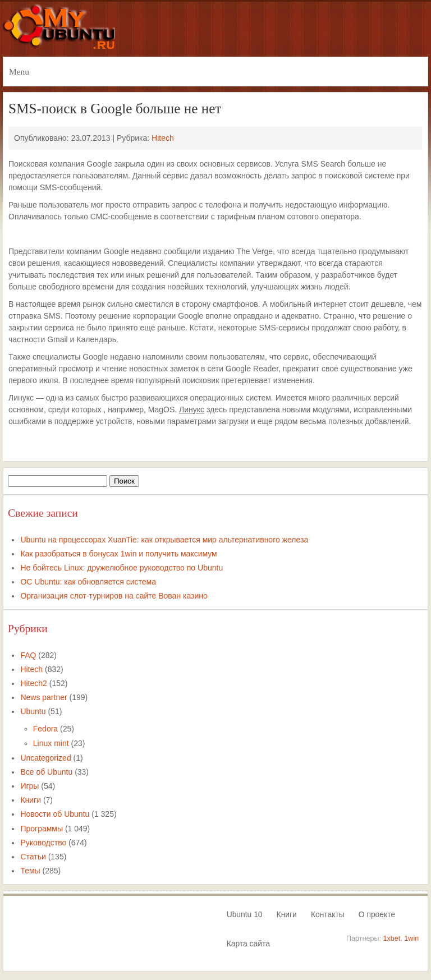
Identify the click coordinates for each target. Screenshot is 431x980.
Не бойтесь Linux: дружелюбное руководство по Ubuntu (121, 568)
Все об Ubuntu (46, 772)
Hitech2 (33, 683)
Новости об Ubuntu (55, 814)
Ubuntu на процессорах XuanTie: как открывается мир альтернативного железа (164, 540)
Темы (30, 871)
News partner (43, 697)
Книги (31, 800)
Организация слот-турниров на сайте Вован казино (114, 596)
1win (411, 938)
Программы (42, 829)
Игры (29, 786)
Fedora (45, 729)
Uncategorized (45, 758)
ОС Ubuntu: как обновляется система (88, 582)
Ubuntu (33, 711)
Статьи (33, 857)
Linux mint (51, 743)
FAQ (28, 655)
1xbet (392, 938)
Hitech (163, 138)
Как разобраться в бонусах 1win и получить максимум (118, 554)
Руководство (43, 843)
